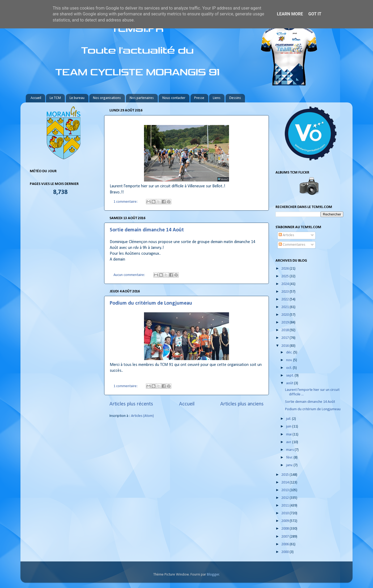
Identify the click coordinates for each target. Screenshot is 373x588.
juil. (289, 419)
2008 (285, 529)
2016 (285, 346)
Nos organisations (107, 98)
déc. (290, 353)
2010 (285, 513)
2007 (285, 537)
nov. (290, 360)
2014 (285, 483)
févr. (290, 458)
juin (289, 427)
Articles (286, 235)
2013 (285, 490)
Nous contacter (174, 98)
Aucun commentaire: (130, 275)
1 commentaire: (126, 202)
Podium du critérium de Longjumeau (151, 303)
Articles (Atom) (142, 416)
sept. (290, 376)
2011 (285, 506)
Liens (217, 98)
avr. (289, 442)
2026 (285, 269)
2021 (285, 307)
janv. (290, 465)
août (290, 383)
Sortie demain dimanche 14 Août (147, 230)
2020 (285, 315)
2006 (285, 544)
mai (289, 434)
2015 (285, 475)
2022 (285, 299)
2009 (285, 521)
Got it (315, 14)
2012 (285, 498)
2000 (285, 552)
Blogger (213, 575)
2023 (285, 292)
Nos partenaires (142, 98)
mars (290, 450)
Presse (199, 98)
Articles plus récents (131, 404)
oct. (289, 368)
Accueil (36, 98)
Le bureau (77, 98)
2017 (285, 338)
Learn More (290, 14)
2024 (285, 284)
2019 (285, 323)
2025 (285, 276)
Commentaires (292, 245)
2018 (285, 330)
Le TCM (55, 98)
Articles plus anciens (242, 404)
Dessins (235, 98)
